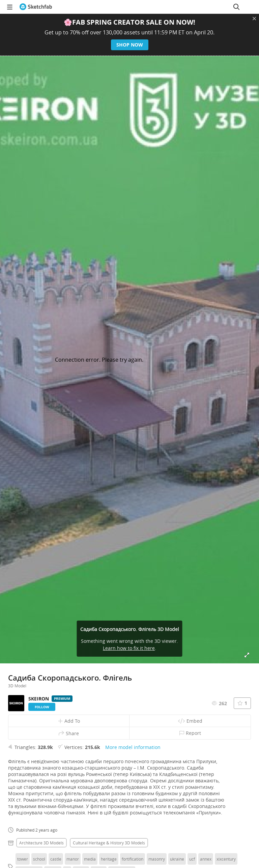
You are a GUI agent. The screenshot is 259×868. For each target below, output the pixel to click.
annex (206, 859)
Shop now (130, 45)
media (90, 859)
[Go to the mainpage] (36, 7)
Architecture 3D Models (41, 843)
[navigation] (10, 7)
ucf (192, 859)
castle (56, 859)
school (39, 859)
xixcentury (226, 859)
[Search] (236, 7)
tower (23, 859)
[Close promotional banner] (254, 19)
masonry (157, 859)
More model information (133, 747)
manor (73, 859)
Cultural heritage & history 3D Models (109, 843)
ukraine (177, 859)
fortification (133, 859)
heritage (109, 859)
